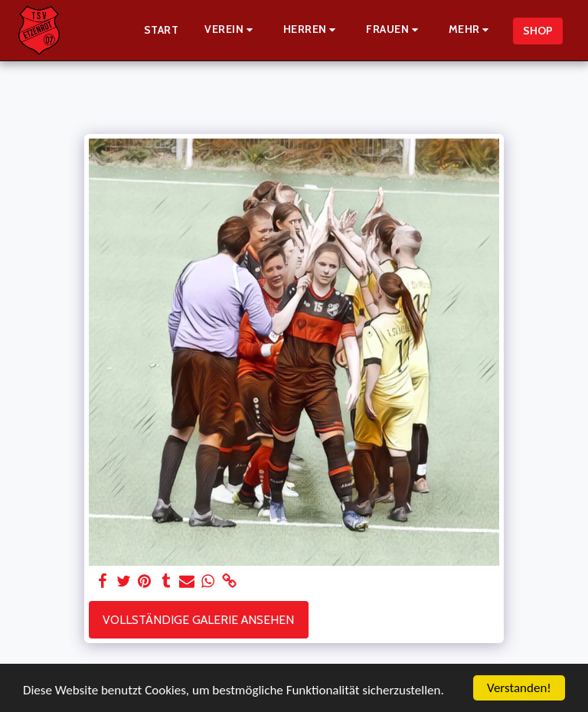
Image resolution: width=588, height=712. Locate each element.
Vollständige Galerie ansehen (198, 620)
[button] (231, 30)
